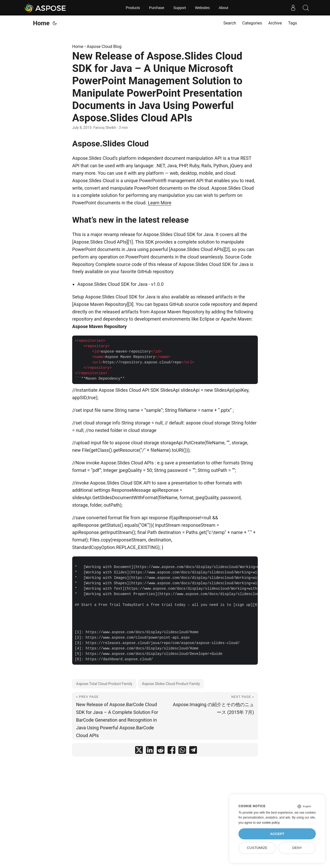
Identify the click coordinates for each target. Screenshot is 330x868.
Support (180, 8)
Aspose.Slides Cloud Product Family (171, 684)
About (224, 8)
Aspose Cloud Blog (104, 47)
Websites (202, 8)
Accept (277, 834)
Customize (257, 848)
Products (133, 8)
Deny (297, 848)
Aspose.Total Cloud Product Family (104, 684)
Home (41, 23)
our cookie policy (268, 823)
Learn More (159, 203)
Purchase (157, 8)
